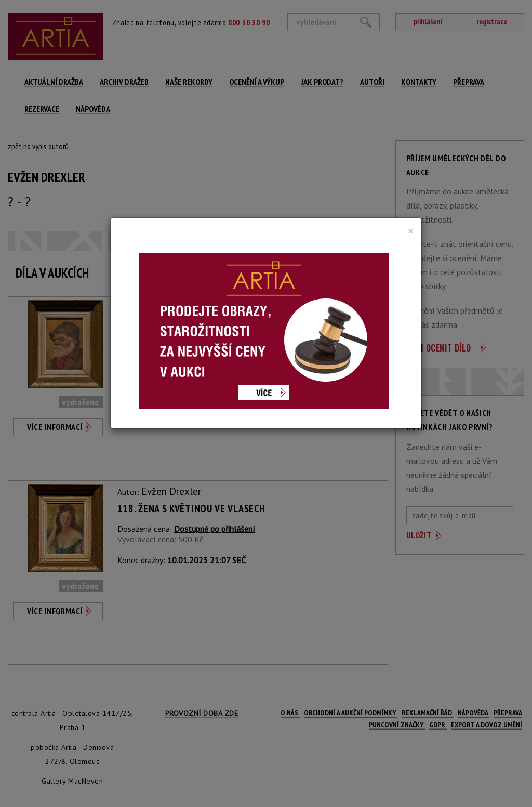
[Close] (411, 231)
